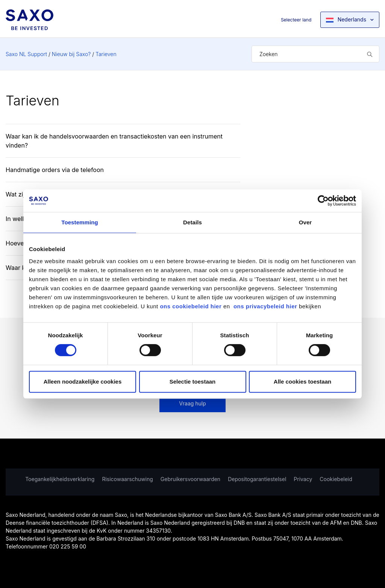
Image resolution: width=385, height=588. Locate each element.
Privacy (303, 479)
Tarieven (106, 54)
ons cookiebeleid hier (192, 306)
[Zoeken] (315, 54)
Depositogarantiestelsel (257, 479)
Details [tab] (192, 222)
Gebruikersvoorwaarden (190, 479)
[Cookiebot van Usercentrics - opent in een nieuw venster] (323, 201)
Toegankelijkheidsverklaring (60, 479)
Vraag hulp (192, 403)
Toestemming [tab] (80, 222)
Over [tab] (305, 222)
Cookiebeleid (336, 479)
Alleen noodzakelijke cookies (83, 382)
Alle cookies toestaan (302, 382)
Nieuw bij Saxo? (71, 54)
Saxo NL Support (26, 54)
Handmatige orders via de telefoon (55, 170)
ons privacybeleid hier (266, 306)
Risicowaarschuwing (127, 479)
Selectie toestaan (193, 382)
